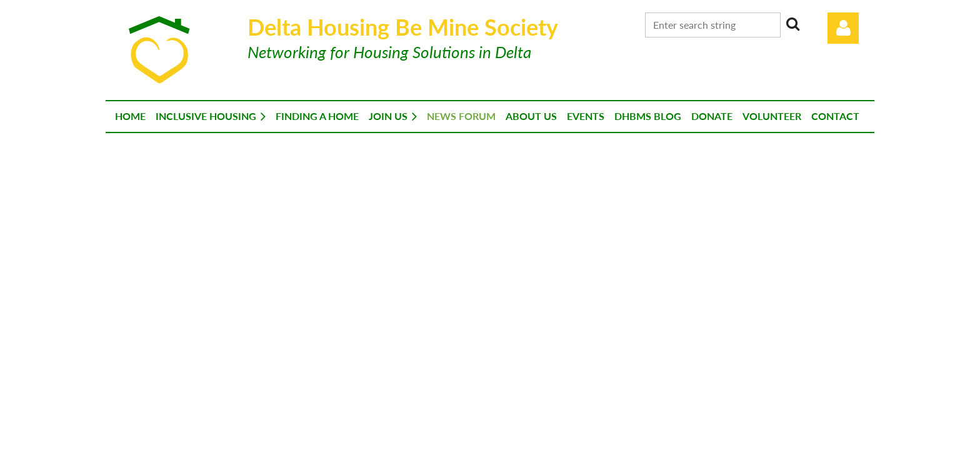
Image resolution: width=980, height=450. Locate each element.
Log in (843, 28)
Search (792, 24)
